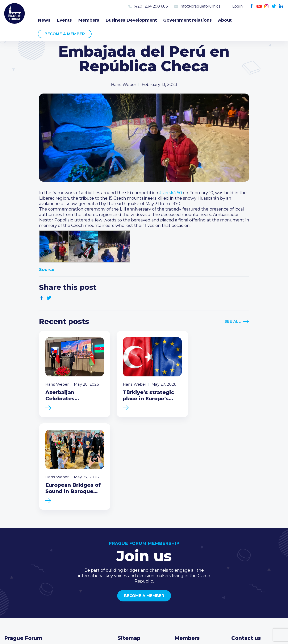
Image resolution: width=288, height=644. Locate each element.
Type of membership (196, 565)
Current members (193, 558)
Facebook (252, 6)
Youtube (259, 6)
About (225, 20)
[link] (171, 193)
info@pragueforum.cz (200, 6)
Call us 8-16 (242, 558)
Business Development (131, 20)
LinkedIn (281, 6)
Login (238, 6)
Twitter (274, 6)
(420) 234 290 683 (151, 6)
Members (89, 20)
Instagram (266, 6)
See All (233, 321)
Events (64, 20)
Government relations (187, 20)
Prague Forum (15, 14)
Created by (144, 636)
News (44, 20)
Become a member (65, 34)
